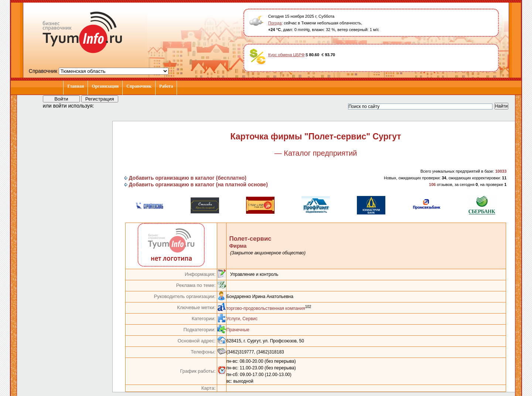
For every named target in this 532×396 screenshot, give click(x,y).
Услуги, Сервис (242, 319)
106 (432, 185)
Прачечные (238, 330)
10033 (501, 171)
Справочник (139, 86)
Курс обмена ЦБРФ (287, 55)
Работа (166, 86)
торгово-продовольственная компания (266, 308)
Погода (275, 23)
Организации (105, 86)
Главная (76, 86)
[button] (106, 105)
